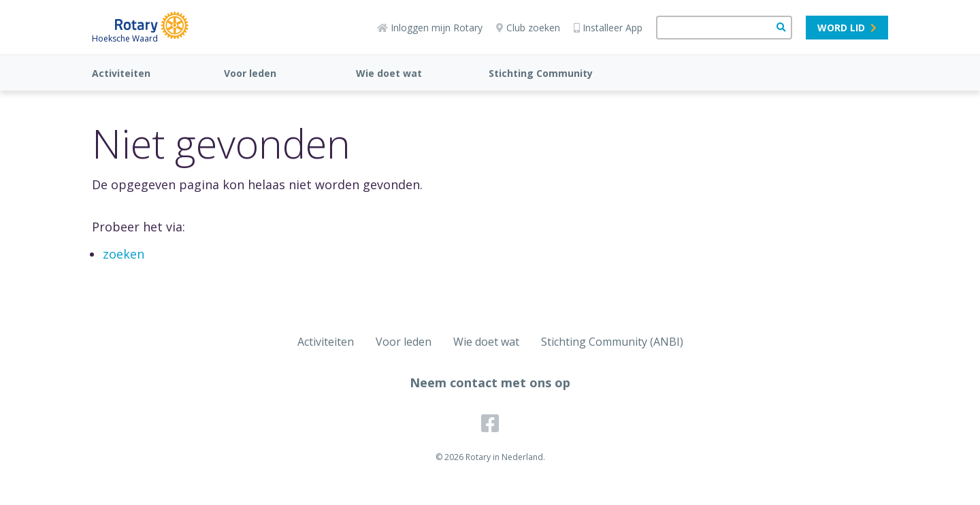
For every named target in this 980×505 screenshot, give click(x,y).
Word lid (847, 28)
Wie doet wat (389, 73)
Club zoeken (528, 28)
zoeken (124, 254)
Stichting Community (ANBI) (612, 342)
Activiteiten (121, 73)
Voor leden (250, 73)
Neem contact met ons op (490, 382)
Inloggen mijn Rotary (430, 28)
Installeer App (608, 28)
